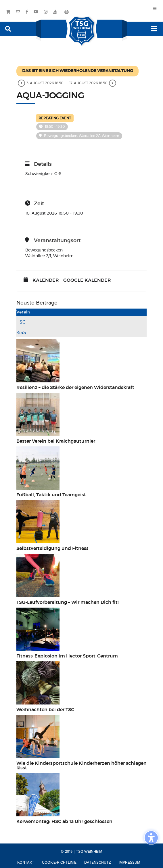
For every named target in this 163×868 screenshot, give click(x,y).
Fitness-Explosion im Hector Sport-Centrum (67, 656)
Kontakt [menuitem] (26, 863)
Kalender (46, 280)
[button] (8, 28)
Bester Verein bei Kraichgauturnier (56, 441)
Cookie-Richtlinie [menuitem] (59, 863)
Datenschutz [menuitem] (98, 863)
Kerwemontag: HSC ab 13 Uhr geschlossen (64, 822)
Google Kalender (87, 280)
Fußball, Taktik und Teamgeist (51, 495)
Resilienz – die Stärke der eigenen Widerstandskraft (75, 388)
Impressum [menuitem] (130, 863)
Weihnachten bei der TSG (45, 710)
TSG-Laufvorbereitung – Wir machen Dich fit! (68, 602)
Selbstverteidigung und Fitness (52, 548)
